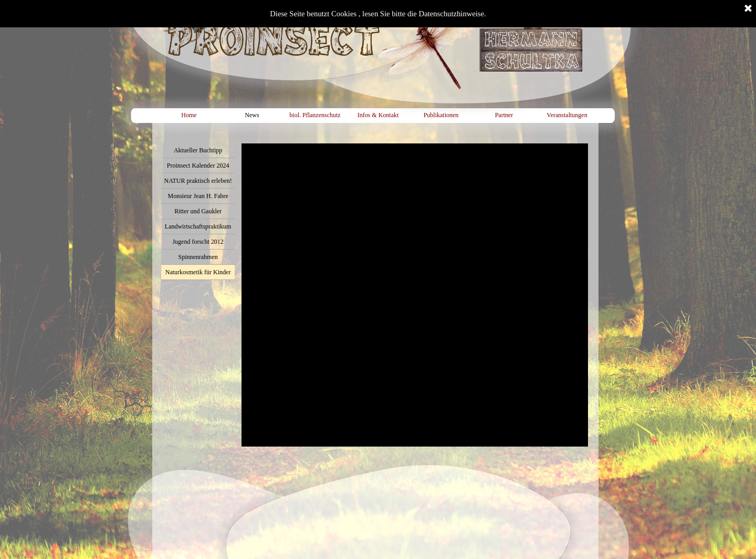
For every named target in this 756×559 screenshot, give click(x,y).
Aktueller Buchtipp (198, 150)
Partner (504, 115)
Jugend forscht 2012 (198, 242)
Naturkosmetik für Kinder (198, 272)
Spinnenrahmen (198, 257)
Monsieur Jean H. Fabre (198, 196)
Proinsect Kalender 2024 (198, 165)
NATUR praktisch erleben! (198, 181)
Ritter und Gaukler (198, 211)
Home (189, 115)
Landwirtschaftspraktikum (198, 226)
